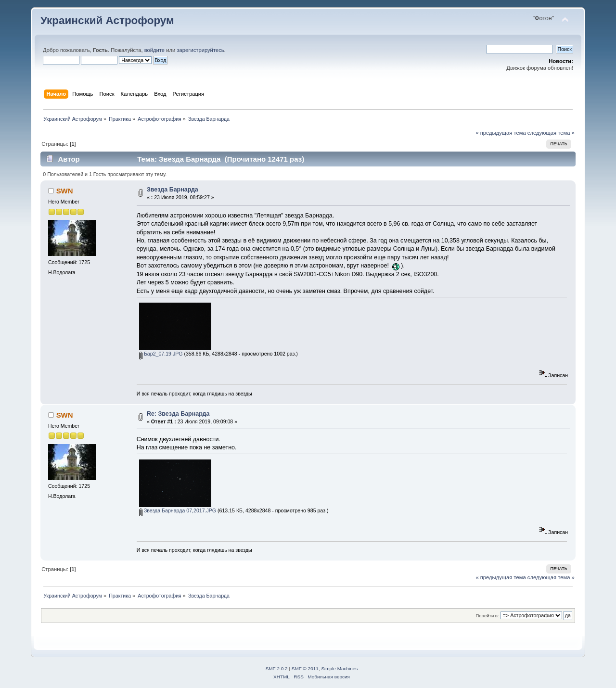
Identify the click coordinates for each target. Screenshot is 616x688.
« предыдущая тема (500, 133)
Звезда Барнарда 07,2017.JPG (178, 510)
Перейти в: (487, 616)
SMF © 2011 (305, 669)
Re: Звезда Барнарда (178, 414)
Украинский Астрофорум (107, 20)
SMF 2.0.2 (277, 669)
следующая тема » (551, 133)
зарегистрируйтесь (200, 50)
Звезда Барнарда (173, 190)
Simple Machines (339, 669)
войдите (154, 50)
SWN (65, 191)
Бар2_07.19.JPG (161, 354)
